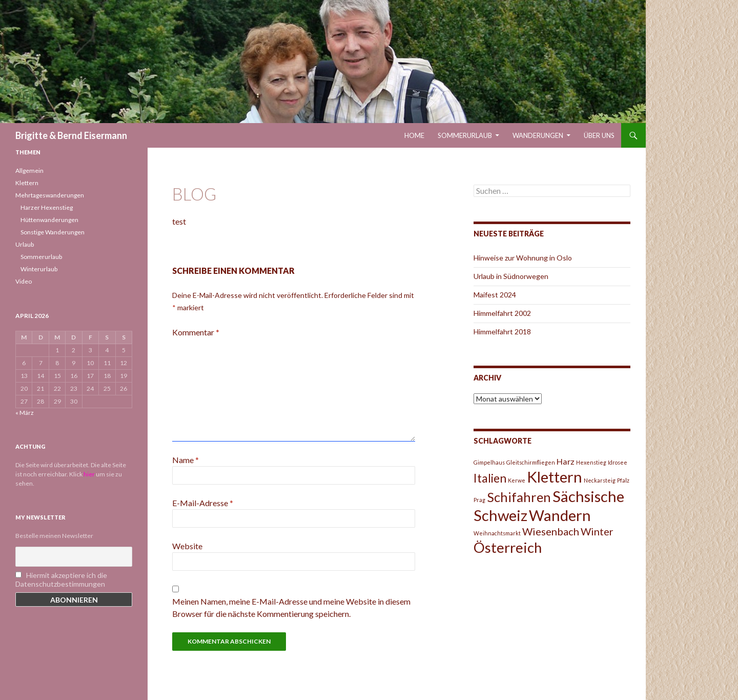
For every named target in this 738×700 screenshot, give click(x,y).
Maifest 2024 (495, 295)
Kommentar (196, 332)
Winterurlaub (39, 269)
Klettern (27, 183)
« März (25, 413)
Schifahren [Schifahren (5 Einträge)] (519, 497)
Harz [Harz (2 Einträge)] (566, 461)
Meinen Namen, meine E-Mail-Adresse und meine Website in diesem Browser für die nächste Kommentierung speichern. (291, 607)
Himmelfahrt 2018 (502, 332)
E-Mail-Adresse (203, 503)
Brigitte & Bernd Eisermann (71, 135)
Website (187, 546)
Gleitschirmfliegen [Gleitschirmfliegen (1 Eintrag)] (531, 462)
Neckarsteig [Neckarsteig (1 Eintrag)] (600, 480)
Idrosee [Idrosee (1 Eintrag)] (618, 462)
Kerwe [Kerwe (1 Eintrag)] (517, 480)
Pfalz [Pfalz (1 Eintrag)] (623, 480)
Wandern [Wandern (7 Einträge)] (560, 515)
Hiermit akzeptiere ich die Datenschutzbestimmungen (61, 579)
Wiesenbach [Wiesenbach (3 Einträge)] (551, 531)
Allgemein (29, 171)
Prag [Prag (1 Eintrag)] (479, 500)
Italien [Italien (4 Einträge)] (490, 478)
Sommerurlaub (465, 135)
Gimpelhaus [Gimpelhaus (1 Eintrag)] (489, 462)
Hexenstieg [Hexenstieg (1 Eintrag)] (591, 462)
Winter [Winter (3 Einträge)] (597, 531)
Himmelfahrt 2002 (502, 313)
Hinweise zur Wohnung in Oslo (523, 258)
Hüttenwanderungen (49, 220)
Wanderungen (538, 135)
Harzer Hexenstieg (47, 207)
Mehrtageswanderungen (50, 195)
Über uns (599, 135)
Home (414, 135)
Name (186, 460)
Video (24, 281)
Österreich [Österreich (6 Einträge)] (508, 547)
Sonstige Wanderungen (53, 232)
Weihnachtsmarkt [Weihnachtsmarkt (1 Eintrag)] (497, 533)
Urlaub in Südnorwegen (511, 276)
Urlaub (25, 244)
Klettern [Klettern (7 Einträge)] (555, 477)
